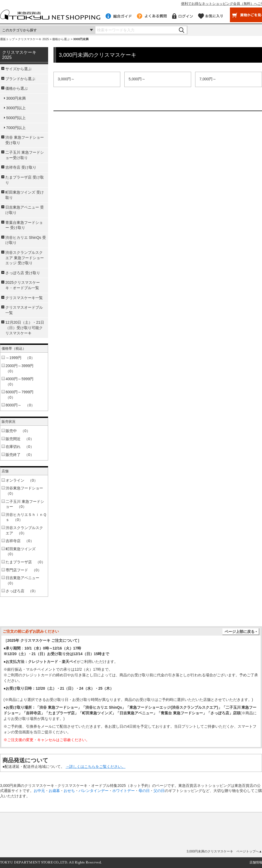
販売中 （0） (18, 431)
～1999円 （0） (20, 358)
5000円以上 (16, 118)
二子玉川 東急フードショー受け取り (25, 155)
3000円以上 (16, 108)
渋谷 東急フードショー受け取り (25, 140)
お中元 (39, 791)
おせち (69, 791)
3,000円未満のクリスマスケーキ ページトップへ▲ (224, 851)
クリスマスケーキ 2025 (33, 39)
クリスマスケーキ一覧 (24, 298)
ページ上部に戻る (240, 632)
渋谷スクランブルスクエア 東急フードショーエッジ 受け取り (25, 258)
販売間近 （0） (20, 439)
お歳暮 (54, 791)
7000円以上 (16, 128)
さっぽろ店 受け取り (23, 273)
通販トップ (7, 39)
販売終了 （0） (20, 455)
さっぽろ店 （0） (22, 591)
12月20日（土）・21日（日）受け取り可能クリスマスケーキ (25, 328)
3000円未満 (16, 98)
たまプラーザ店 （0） (25, 562)
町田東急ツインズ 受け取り (25, 195)
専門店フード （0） (24, 570)
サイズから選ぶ (18, 69)
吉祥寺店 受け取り (21, 167)
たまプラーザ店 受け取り (25, 180)
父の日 (159, 791)
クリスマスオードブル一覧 (24, 310)
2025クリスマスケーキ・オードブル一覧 (23, 285)
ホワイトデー (124, 791)
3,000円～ (66, 79)
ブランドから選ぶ (20, 79)
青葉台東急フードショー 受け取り (24, 225)
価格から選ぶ (61, 39)
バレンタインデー (94, 791)
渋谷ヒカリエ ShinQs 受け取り (26, 240)
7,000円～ (208, 79)
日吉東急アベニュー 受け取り (25, 210)
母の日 (144, 791)
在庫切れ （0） (20, 447)
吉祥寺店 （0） (20, 541)
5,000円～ (137, 79)
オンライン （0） (22, 480)
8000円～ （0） (20, 405)
